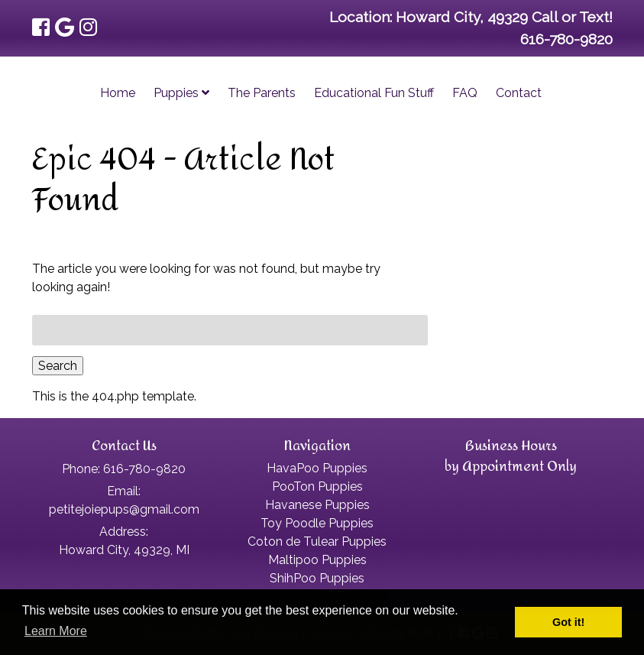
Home (118, 93)
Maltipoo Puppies (317, 560)
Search (58, 366)
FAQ (465, 93)
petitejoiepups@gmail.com (124, 509)
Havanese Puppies (317, 505)
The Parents (262, 93)
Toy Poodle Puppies (317, 523)
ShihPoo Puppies (317, 578)
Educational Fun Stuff (374, 93)
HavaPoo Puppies (317, 468)
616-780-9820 (566, 39)
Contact (519, 93)
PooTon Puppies (317, 486)
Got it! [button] (568, 622)
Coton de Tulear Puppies (317, 542)
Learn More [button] (56, 631)
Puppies (181, 93)
